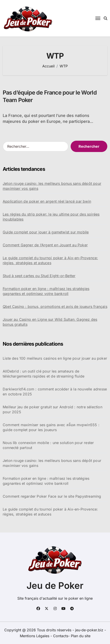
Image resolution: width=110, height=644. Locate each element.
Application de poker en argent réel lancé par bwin (47, 201)
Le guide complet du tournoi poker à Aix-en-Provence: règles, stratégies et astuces (50, 260)
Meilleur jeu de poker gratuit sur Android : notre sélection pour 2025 (53, 409)
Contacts (61, 636)
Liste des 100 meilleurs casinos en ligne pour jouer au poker (55, 358)
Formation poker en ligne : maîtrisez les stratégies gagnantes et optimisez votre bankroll (46, 291)
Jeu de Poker (55, 586)
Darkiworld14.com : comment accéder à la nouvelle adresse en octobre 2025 (55, 392)
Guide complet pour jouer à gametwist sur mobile (46, 232)
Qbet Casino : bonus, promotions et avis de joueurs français (55, 307)
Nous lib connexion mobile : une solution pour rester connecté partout (48, 445)
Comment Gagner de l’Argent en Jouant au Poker (45, 245)
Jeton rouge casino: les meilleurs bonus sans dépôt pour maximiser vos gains (52, 186)
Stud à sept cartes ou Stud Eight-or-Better (39, 276)
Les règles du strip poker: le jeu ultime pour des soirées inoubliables (51, 217)
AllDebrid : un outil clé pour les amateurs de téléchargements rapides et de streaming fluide (44, 374)
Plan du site (81, 636)
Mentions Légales (35, 636)
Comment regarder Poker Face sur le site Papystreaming (52, 496)
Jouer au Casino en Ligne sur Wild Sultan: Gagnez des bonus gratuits (50, 322)
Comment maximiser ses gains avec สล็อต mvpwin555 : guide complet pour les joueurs (51, 427)
